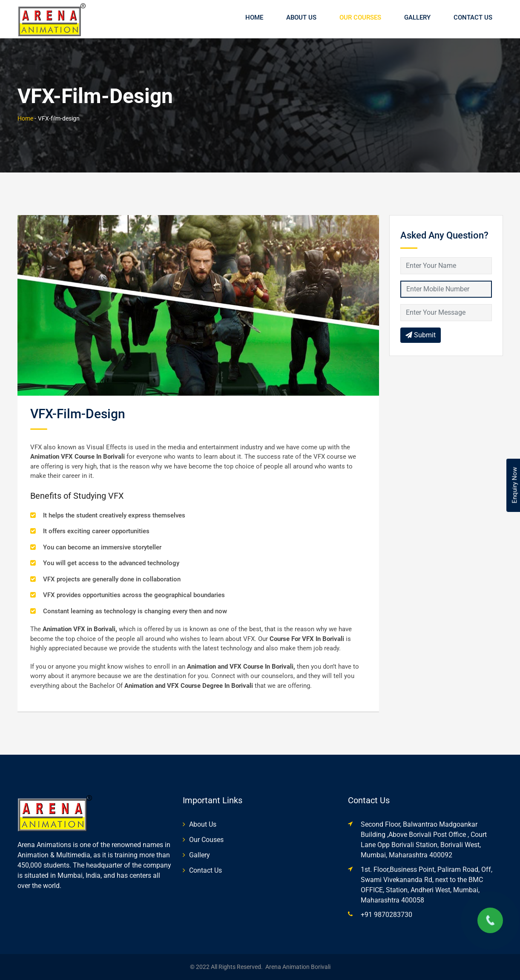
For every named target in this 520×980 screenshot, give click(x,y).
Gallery (417, 17)
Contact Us (473, 17)
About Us (301, 17)
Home (254, 17)
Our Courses (360, 17)
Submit (421, 335)
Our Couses (206, 840)
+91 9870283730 (386, 915)
